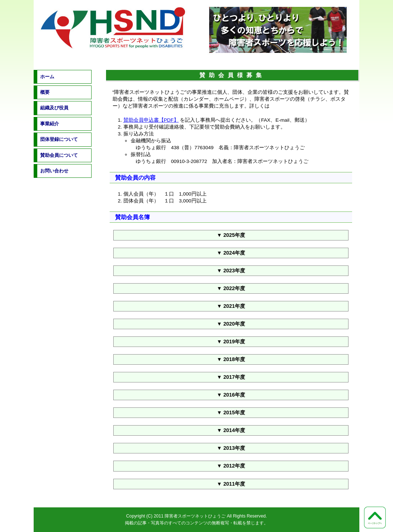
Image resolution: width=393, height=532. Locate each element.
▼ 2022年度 (231, 288)
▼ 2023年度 (231, 271)
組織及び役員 (54, 108)
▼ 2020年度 (231, 324)
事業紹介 (50, 124)
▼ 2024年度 (231, 253)
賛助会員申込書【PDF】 (151, 120)
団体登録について (59, 139)
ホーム (47, 77)
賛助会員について (59, 155)
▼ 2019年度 (231, 342)
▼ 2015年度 (231, 412)
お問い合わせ (54, 171)
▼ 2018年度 (231, 359)
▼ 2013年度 (231, 448)
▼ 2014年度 (231, 430)
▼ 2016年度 (231, 395)
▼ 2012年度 (231, 466)
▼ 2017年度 (231, 377)
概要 (45, 92)
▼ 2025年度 (231, 235)
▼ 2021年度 (231, 306)
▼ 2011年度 (231, 484)
